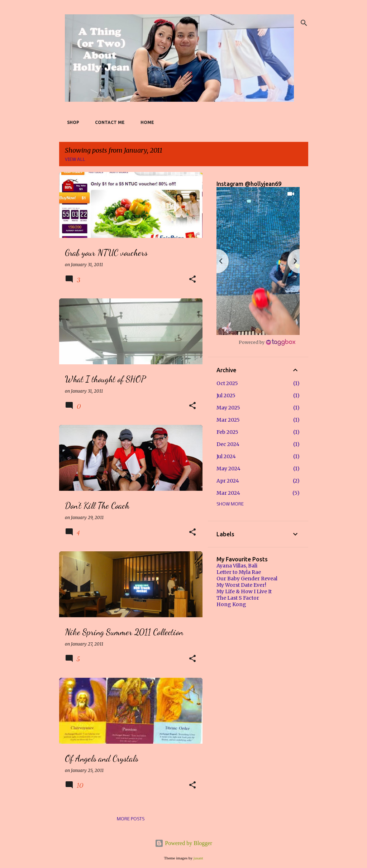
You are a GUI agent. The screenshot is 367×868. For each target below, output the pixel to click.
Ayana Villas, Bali (237, 566)
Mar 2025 (228, 420)
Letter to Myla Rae (239, 572)
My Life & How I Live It (244, 591)
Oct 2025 (227, 383)
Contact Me (108, 122)
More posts (131, 819)
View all (75, 160)
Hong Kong (231, 604)
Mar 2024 (228, 493)
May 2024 (228, 469)
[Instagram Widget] (267, 342)
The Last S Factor (238, 598)
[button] (192, 280)
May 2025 (228, 408)
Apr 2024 (228, 481)
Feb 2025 (227, 432)
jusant (198, 858)
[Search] (304, 23)
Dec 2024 (228, 444)
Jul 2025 (226, 395)
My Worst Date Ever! (241, 585)
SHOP (71, 122)
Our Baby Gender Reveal (247, 579)
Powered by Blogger (183, 843)
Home (145, 122)
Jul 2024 (226, 456)
